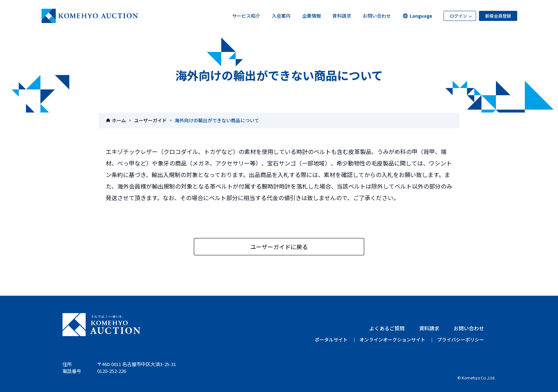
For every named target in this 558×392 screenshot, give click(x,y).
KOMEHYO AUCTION (101, 325)
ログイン (458, 16)
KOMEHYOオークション (90, 16)
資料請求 (342, 16)
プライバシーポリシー (461, 340)
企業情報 (311, 16)
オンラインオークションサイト (392, 340)
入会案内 (281, 16)
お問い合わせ (377, 16)
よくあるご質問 (387, 328)
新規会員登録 (498, 16)
